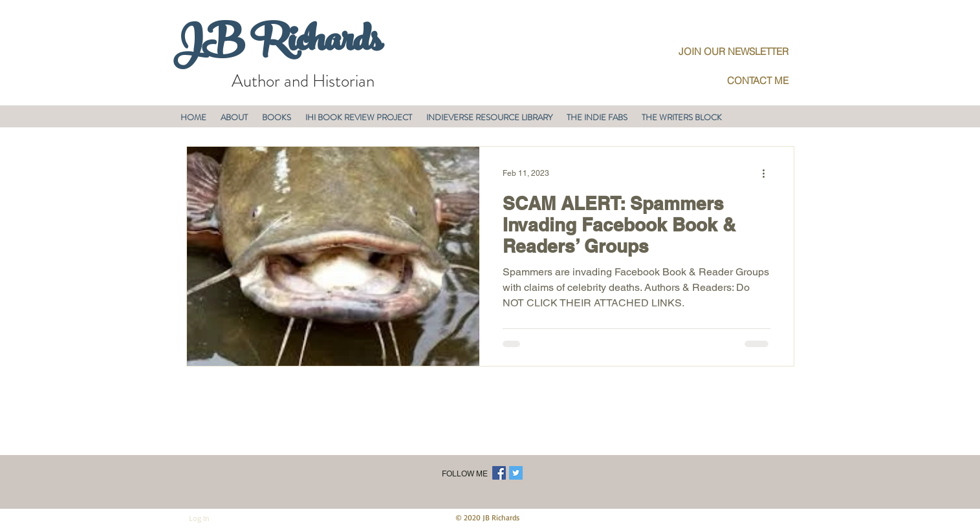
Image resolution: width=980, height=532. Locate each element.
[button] (234, 117)
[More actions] (768, 173)
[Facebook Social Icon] (499, 473)
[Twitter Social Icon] (516, 473)
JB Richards (277, 45)
